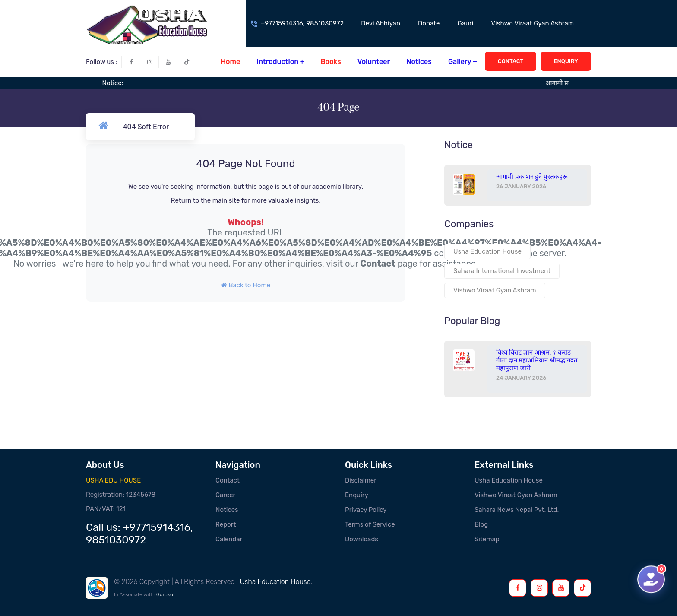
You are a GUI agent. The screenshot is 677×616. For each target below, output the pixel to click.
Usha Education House (487, 251)
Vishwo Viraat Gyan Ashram (532, 23)
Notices (419, 62)
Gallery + (463, 62)
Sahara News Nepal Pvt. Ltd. (517, 510)
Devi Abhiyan (381, 23)
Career (225, 495)
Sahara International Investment (502, 271)
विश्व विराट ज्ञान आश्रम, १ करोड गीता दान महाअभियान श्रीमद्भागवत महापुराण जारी (537, 360)
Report (226, 524)
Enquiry (357, 495)
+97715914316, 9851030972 (302, 23)
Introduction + (280, 62)
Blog (481, 524)
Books (331, 62)
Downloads (362, 539)
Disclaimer (361, 480)
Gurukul (165, 594)
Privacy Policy (366, 510)
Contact (378, 264)
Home (230, 62)
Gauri (466, 23)
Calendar (229, 539)
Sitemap (487, 539)
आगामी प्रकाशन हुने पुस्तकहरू (532, 177)
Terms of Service (370, 524)
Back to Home (246, 285)
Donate (429, 23)
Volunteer (374, 62)
